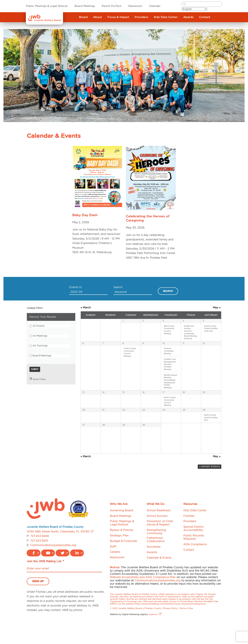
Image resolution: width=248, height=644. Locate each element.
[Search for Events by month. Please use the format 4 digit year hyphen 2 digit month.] (88, 292)
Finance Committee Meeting (169, 353)
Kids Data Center (166, 17)
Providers (141, 17)
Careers (115, 574)
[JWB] (44, 20)
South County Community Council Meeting (130, 355)
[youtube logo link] (48, 575)
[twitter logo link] (63, 575)
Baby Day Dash (85, 215)
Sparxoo (155, 637)
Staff (113, 569)
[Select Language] (194, 9)
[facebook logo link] (34, 575)
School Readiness (159, 532)
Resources (190, 526)
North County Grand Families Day (211, 428)
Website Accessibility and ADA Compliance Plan (143, 599)
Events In (76, 287)
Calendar (155, 6)
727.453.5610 (39, 563)
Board (83, 17)
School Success (157, 538)
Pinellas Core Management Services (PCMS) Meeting (170, 367)
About (98, 17)
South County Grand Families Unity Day (211, 328)
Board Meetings (85, 6)
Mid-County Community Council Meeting (169, 330)
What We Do (156, 526)
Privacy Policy (170, 631)
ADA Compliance (195, 566)
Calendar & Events (159, 580)
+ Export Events (210, 489)
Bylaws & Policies (122, 552)
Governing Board (122, 532)
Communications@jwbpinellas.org (53, 567)
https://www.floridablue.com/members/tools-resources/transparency (170, 626)
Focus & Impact (118, 17)
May (217, 308)
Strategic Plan (119, 558)
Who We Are (119, 526)
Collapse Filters (35, 308)
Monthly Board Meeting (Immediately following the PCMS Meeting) (170, 384)
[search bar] (205, 4)
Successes (154, 569)
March (86, 308)
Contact (205, 17)
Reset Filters (38, 379)
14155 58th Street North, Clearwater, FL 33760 (60, 554)
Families (189, 538)
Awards (188, 17)
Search (118, 287)
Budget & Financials (123, 563)
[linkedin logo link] (77, 575)
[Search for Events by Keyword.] (133, 292)
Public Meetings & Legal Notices (47, 6)
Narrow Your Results (43, 317)
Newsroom (135, 6)
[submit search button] (184, 4)
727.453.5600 (40, 558)
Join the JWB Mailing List (45, 584)
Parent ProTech (112, 6)
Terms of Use (186, 631)
